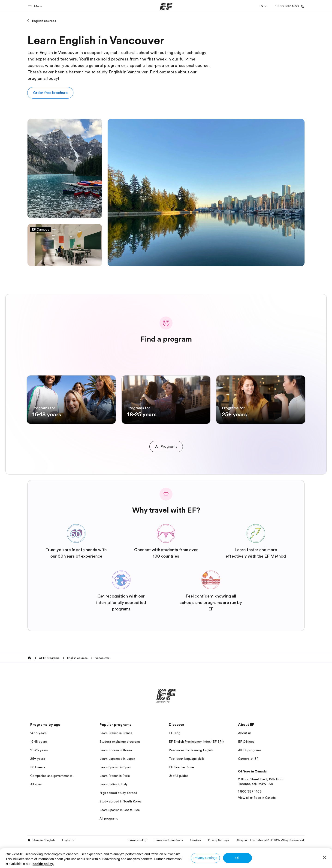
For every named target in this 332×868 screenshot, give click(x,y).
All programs (109, 842)
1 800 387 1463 (250, 815)
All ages (36, 808)
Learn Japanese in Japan (117, 782)
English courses (44, 21)
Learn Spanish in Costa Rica (120, 833)
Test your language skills (187, 782)
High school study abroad (118, 816)
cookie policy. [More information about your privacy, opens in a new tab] (43, 864)
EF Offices (246, 765)
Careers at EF (248, 782)
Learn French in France (116, 756)
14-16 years (38, 756)
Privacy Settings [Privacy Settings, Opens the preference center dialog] (205, 858)
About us (245, 756)
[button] (36, 6)
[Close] (325, 858)
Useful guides (179, 799)
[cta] (166, 470)
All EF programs (250, 773)
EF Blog (175, 756)
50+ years (38, 790)
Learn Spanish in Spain (115, 790)
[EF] (166, 6)
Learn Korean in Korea (116, 773)
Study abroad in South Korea (121, 825)
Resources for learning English (191, 773)
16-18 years (39, 765)
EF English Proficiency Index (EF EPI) (196, 765)
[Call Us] (289, 6)
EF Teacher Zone (181, 790)
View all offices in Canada (257, 821)
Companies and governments (51, 799)
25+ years (38, 782)
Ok (237, 858)
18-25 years (39, 773)
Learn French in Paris (115, 799)
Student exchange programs (120, 765)
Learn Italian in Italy (114, 808)
